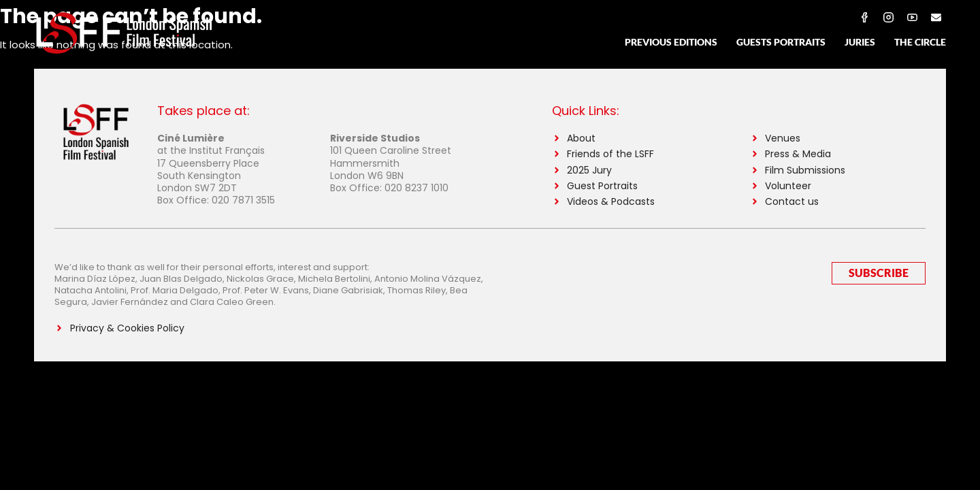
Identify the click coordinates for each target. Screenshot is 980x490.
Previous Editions (671, 42)
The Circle (920, 42)
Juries (860, 42)
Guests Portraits (781, 42)
